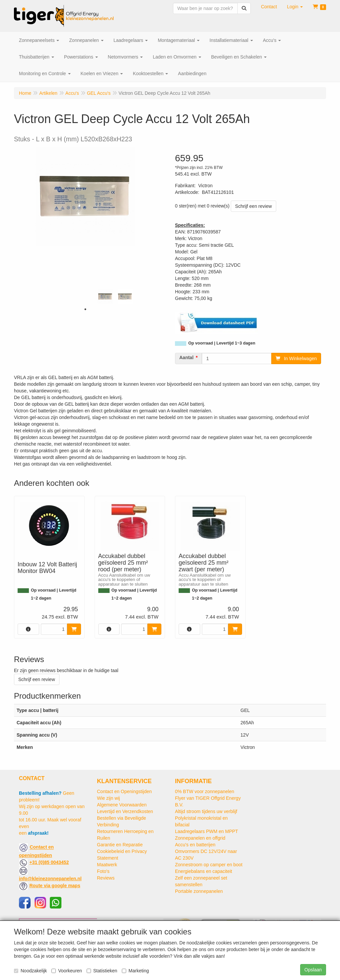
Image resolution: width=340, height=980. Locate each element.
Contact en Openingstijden (124, 791)
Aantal (186, 357)
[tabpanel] (105, 297)
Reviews (106, 878)
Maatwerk (107, 865)
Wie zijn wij (108, 798)
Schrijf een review (254, 206)
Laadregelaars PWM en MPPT (207, 831)
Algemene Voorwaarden (122, 805)
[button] (295, 7)
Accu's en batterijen (195, 845)
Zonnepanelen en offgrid (200, 838)
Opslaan (313, 970)
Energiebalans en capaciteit (204, 871)
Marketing (135, 971)
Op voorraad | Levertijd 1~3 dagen (222, 343)
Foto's (103, 871)
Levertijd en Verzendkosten (125, 811)
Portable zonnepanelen (199, 891)
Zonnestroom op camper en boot (209, 865)
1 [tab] (85, 309)
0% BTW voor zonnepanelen (205, 791)
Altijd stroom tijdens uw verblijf (206, 811)
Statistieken (102, 971)
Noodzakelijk (30, 971)
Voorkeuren (67, 971)
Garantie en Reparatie (120, 845)
